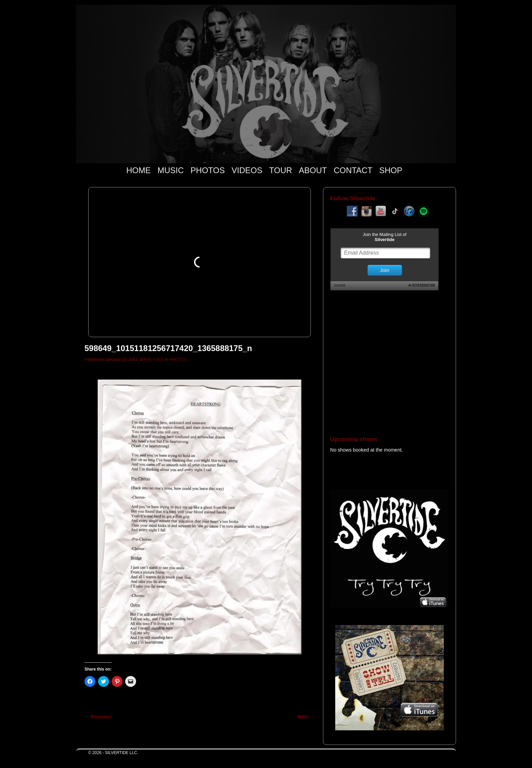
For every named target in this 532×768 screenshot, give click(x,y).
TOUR (281, 170)
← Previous (98, 717)
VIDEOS (247, 170)
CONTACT (353, 170)
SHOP (391, 170)
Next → (306, 717)
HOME (138, 170)
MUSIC (170, 170)
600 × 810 (154, 359)
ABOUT (313, 170)
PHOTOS (208, 170)
